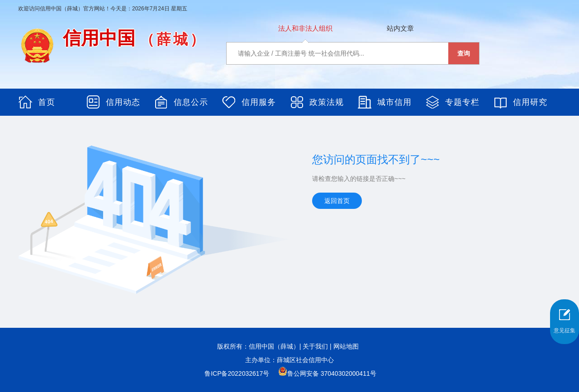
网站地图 (346, 346)
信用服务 (259, 102)
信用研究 (530, 102)
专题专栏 (462, 102)
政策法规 (327, 102)
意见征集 (565, 331)
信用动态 (123, 102)
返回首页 (337, 201)
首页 (47, 102)
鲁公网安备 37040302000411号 (327, 373)
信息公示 (191, 102)
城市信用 (394, 102)
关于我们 (315, 346)
